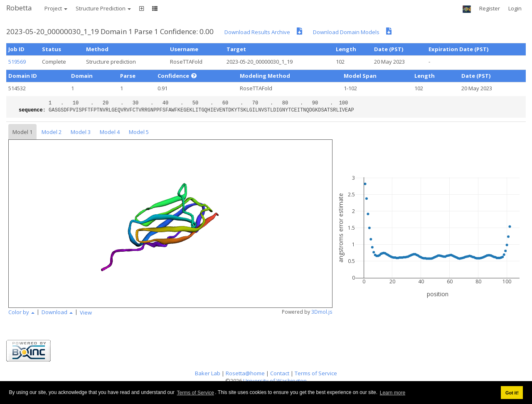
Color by (21, 312)
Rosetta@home (245, 373)
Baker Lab (208, 373)
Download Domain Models (346, 32)
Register (490, 8)
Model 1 (22, 132)
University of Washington (275, 381)
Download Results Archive (257, 32)
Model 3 (81, 132)
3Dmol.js (322, 312)
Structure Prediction (103, 8)
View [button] (86, 312)
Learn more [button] (393, 393)
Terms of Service (196, 393)
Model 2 (52, 132)
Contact (280, 373)
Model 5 (139, 132)
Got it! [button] (512, 393)
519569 (17, 62)
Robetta (19, 8)
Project (56, 8)
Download (57, 312)
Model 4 (110, 132)
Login (515, 8)
